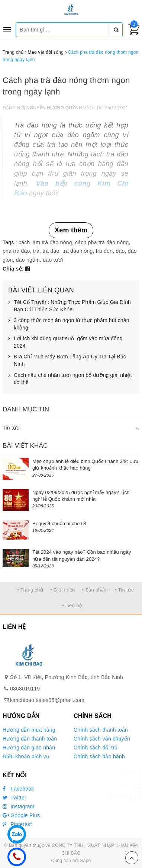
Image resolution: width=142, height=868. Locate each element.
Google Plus (21, 815)
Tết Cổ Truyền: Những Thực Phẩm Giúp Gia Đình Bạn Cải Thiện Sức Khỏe (70, 306)
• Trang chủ (30, 590)
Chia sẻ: (13, 269)
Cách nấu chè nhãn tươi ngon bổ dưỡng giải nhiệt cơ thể (70, 379)
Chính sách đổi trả (96, 748)
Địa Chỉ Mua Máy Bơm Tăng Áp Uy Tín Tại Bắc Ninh (67, 360)
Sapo (85, 861)
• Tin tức (124, 590)
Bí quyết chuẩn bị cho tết (59, 524)
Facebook (18, 789)
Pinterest (17, 824)
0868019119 (25, 689)
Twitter (14, 798)
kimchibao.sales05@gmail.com (47, 700)
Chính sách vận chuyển (102, 739)
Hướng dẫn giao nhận (29, 748)
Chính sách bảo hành (99, 756)
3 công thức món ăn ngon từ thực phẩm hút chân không (69, 324)
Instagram (19, 806)
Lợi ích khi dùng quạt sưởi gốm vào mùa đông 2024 (65, 342)
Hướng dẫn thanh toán (30, 739)
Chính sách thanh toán (101, 730)
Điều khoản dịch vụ (26, 756)
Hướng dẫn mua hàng (29, 730)
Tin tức (11, 428)
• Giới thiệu (63, 590)
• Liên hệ (72, 605)
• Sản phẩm (95, 590)
